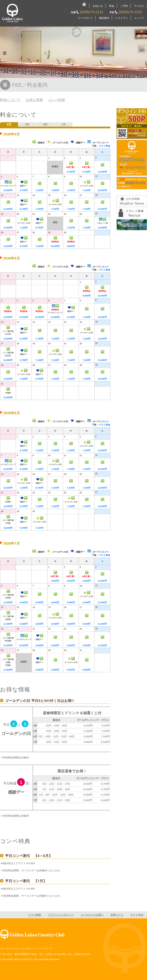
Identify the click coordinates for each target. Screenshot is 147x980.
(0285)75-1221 (130, 12)
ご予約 (124, 6)
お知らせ (98, 6)
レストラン (122, 18)
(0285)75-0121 (92, 12)
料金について (10, 100)
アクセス (139, 6)
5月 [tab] (27, 124)
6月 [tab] (45, 124)
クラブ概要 (35, 915)
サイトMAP (137, 915)
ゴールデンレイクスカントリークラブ (26, 948)
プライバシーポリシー (61, 915)
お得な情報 (34, 100)
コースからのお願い (92, 915)
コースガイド (85, 18)
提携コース (117, 915)
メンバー (139, 18)
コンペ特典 (57, 100)
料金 (112, 6)
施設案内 (104, 18)
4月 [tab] (9, 124)
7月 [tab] (63, 124)
